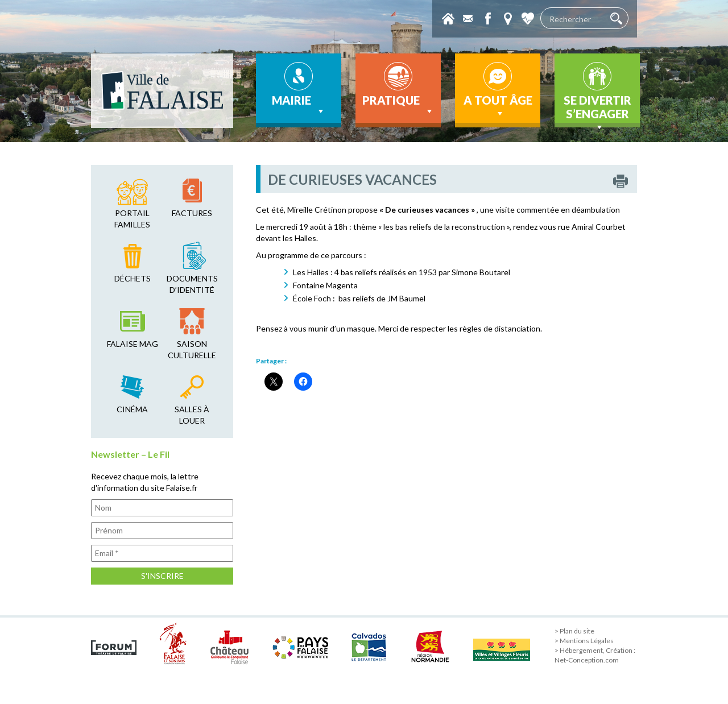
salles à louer (192, 415)
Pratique (398, 105)
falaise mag (133, 344)
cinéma (132, 409)
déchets (133, 278)
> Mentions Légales (584, 641)
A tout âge (498, 106)
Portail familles (132, 219)
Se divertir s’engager (597, 110)
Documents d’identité (192, 284)
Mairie (299, 105)
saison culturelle (192, 349)
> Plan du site (574, 631)
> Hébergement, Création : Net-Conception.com (595, 655)
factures (192, 213)
